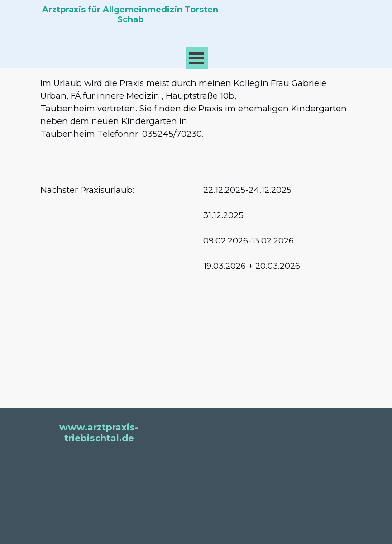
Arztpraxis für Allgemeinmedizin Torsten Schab (131, 14)
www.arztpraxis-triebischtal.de (99, 433)
